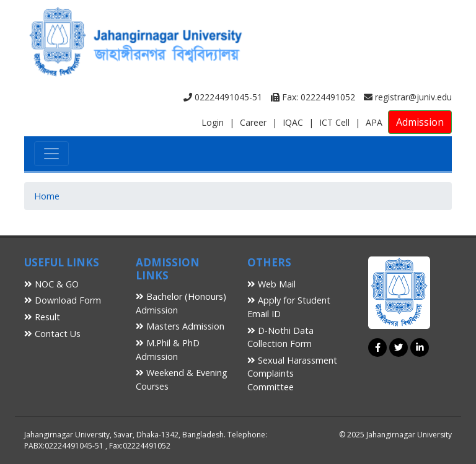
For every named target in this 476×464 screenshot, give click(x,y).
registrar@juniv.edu (408, 97)
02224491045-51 (223, 97)
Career (253, 122)
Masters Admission (180, 326)
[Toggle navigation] (51, 154)
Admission (420, 122)
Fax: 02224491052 (313, 97)
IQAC (293, 122)
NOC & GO (51, 284)
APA (374, 122)
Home (47, 196)
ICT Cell (334, 122)
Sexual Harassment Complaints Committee (292, 374)
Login (213, 122)
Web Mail (271, 284)
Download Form (63, 300)
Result (42, 317)
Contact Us (52, 334)
